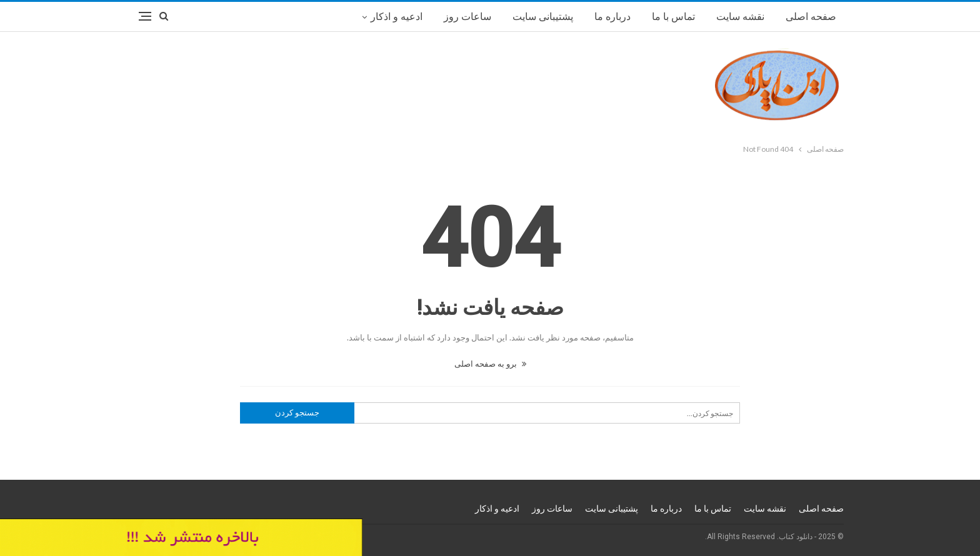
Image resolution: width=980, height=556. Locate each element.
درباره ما (612, 17)
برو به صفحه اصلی (490, 364)
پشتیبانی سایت (543, 17)
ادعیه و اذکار (397, 17)
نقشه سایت (740, 17)
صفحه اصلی (811, 17)
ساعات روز (467, 17)
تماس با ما (673, 17)
